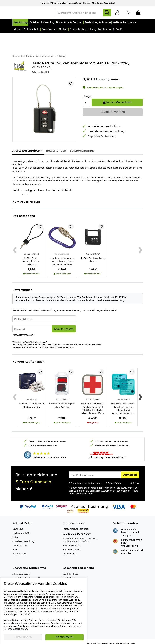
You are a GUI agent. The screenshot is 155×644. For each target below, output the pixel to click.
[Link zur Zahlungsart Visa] (118, 501)
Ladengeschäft (21, 528)
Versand (115, 74)
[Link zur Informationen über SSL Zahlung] (115, 546)
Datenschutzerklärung (15, 629)
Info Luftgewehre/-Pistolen (28, 577)
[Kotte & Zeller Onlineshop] (32, 13)
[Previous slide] (15, 245)
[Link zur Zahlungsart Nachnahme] (83, 505)
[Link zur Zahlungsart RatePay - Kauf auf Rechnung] (62, 501)
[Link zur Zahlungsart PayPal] (28, 501)
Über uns (18, 524)
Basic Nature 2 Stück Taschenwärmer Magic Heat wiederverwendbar (123, 403)
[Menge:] (86, 97)
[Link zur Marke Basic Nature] (20, 62)
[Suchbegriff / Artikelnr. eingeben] (79, 14)
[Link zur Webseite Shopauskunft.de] (115, 525)
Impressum (19, 548)
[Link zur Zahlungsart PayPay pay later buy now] (48, 501)
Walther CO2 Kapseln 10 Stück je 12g (32, 400)
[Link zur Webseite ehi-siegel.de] (115, 536)
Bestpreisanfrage (82, 146)
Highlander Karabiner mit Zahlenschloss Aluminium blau (62, 256)
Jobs (15, 532)
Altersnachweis (21, 569)
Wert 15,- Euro (71, 569)
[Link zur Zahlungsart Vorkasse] (70, 505)
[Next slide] (140, 245)
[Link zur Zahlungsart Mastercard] (133, 501)
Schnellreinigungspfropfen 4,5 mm (62, 400)
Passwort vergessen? (23, 330)
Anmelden (131, 470)
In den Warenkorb (117, 97)
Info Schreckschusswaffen (28, 573)
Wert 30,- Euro (71, 573)
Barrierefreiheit (71, 544)
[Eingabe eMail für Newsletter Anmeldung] (95, 470)
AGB (15, 544)
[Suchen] (107, 14)
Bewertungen (56, 146)
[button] (20, 24)
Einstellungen (23, 637)
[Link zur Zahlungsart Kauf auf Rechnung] (89, 501)
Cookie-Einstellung (23, 536)
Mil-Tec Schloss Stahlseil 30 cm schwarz (32, 256)
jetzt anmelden (64, 324)
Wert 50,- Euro (71, 577)
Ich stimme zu (64, 637)
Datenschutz (20, 540)
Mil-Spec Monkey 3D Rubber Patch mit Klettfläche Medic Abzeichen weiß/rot (93, 403)
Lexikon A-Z (70, 549)
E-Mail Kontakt (71, 540)
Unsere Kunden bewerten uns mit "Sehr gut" (130, 527)
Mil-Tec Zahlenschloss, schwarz (93, 255)
